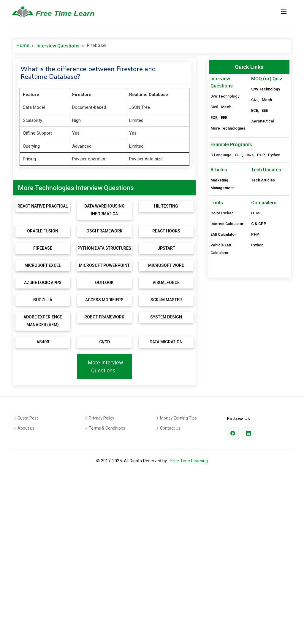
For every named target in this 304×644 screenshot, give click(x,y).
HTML (256, 392)
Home (23, 46)
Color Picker (222, 392)
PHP (261, 334)
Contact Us (170, 596)
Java (250, 334)
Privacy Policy (102, 586)
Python (274, 334)
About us (26, 596)
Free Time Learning (189, 628)
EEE (224, 118)
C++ (239, 334)
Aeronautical (262, 121)
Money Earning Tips (178, 586)
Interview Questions (58, 46)
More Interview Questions (104, 534)
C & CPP (259, 403)
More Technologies (228, 128)
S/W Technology (225, 96)
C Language (221, 334)
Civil (214, 107)
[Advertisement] (104, 103)
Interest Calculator (227, 403)
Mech (226, 107)
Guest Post (28, 586)
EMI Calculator (223, 414)
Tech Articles (263, 360)
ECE (214, 118)
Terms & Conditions (107, 596)
